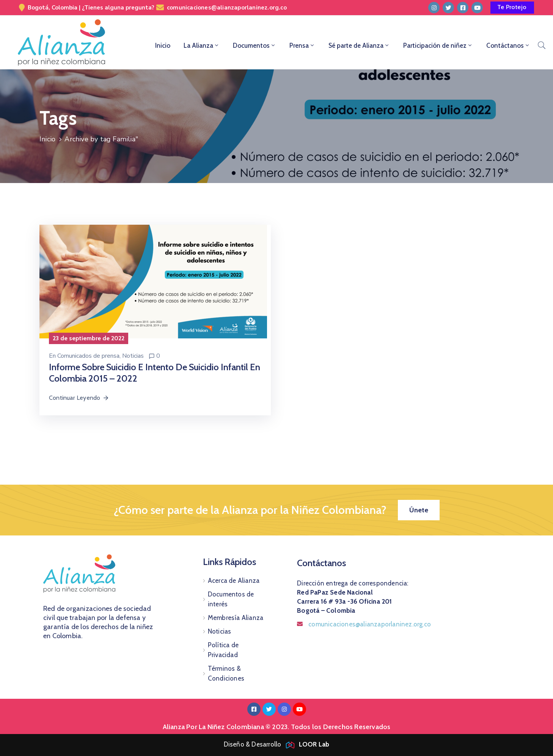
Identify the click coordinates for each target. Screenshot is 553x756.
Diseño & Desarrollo (277, 744)
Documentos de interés (231, 599)
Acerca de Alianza (234, 581)
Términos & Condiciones (226, 673)
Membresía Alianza (236, 618)
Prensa (302, 45)
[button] (512, 8)
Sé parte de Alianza (359, 45)
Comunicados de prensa (88, 356)
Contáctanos (508, 45)
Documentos (255, 45)
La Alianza (202, 45)
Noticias (133, 356)
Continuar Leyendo (79, 398)
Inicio (163, 45)
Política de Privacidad (223, 650)
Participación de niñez (438, 45)
